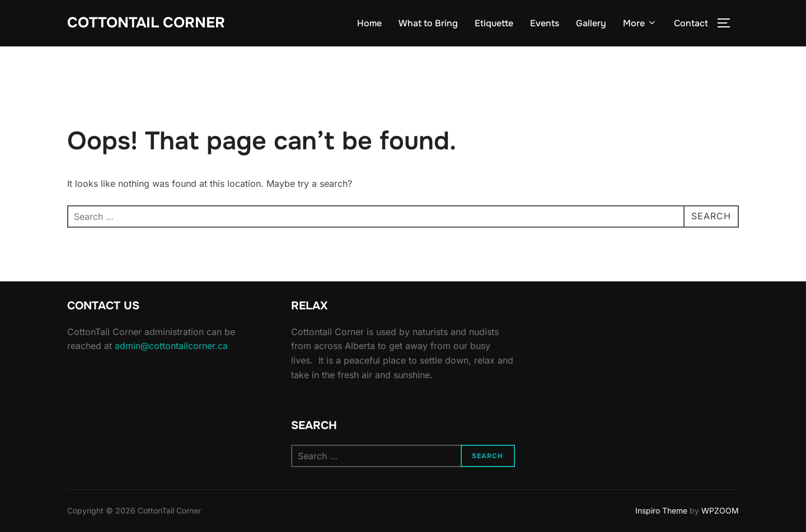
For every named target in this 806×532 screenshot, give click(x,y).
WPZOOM (720, 510)
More (640, 23)
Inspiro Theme (661, 510)
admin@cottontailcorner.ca (171, 346)
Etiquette (494, 23)
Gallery (591, 23)
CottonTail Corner (146, 23)
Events (545, 23)
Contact (691, 23)
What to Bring (428, 23)
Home (369, 23)
